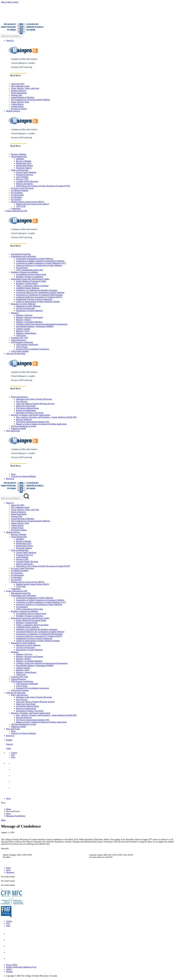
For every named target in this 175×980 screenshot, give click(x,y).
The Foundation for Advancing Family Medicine (31, 100)
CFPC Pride (21, 206)
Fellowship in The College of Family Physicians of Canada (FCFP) (43, 186)
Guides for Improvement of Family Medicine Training (38, 302)
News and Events (13, 431)
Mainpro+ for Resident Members (29, 322)
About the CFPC (18, 84)
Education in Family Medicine (23, 304)
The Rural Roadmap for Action (23, 426)
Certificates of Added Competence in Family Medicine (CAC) (41, 263)
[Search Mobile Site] (12, 498)
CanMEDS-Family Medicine (28, 288)
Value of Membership (20, 170)
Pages (8, 868)
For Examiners (17, 193)
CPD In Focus (22, 347)
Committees (16, 208)
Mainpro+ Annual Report (26, 333)
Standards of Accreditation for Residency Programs (37, 290)
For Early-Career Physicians (22, 188)
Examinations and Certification (24, 256)
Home (8, 809)
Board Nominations (19, 93)
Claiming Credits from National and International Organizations (42, 324)
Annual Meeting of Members (23, 97)
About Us (10, 40)
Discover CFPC (22, 179)
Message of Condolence (16, 816)
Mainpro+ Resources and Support (30, 317)
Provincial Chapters (19, 109)
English (9, 740)
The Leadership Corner (20, 86)
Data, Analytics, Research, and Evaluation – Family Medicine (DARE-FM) (46, 417)
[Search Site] (12, 36)
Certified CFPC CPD (19, 338)
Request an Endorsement (26, 410)
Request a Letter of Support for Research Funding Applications (41, 424)
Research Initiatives (24, 419)
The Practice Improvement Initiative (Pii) (33, 422)
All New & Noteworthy (26, 308)
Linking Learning (23, 329)
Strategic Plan (17, 95)
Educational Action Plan (21, 254)
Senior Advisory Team (20, 102)
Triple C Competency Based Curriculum (32, 286)
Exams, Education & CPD (17, 211)
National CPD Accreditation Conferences (33, 349)
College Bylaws (17, 106)
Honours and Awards (24, 184)
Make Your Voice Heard (26, 406)
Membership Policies (25, 166)
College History (17, 104)
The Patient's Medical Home (27, 408)
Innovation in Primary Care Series (30, 413)
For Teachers (16, 199)
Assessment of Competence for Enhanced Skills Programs (39, 295)
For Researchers (18, 195)
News (13, 474)
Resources (10, 479)
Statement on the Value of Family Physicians (34, 399)
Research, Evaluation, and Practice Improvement (31, 415)
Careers (14, 753)
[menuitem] (90, 745)
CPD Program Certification (22, 342)
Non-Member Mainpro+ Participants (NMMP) (35, 326)
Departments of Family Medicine (29, 311)
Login (8, 748)
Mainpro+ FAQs (23, 331)
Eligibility (20, 159)
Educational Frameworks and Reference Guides (30, 279)
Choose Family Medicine (26, 172)
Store (13, 757)
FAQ (13, 755)
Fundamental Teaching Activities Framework (34, 299)
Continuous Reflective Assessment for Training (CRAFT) (39, 297)
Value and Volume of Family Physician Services (35, 404)
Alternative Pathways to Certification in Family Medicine (39, 265)
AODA (9, 969)
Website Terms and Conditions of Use (21, 967)
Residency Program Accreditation (25, 272)
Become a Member (19, 154)
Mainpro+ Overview (24, 315)
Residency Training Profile (27, 283)
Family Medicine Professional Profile (31, 281)
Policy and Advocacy (20, 397)
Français (9, 744)
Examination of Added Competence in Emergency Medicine (40, 261)
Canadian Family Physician (27, 181)
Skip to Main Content (10, 2)
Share (3, 820)
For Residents (17, 197)
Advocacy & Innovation (16, 354)
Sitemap (9, 972)
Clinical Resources (19, 340)
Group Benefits (22, 177)
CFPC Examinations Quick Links (30, 270)
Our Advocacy (22, 401)
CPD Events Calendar (20, 351)
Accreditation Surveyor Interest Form (31, 274)
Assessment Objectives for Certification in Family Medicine (40, 292)
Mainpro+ (15, 313)
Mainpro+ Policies (23, 320)
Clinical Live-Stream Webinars (23, 476)
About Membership (19, 157)
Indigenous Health (18, 428)
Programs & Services (25, 175)
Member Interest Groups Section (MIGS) (28, 202)
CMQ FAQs (21, 335)
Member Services (13, 111)
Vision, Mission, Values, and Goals (25, 88)
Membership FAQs (24, 163)
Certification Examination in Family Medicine (35, 259)
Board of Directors (19, 91)
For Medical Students (20, 190)
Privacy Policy (12, 965)
